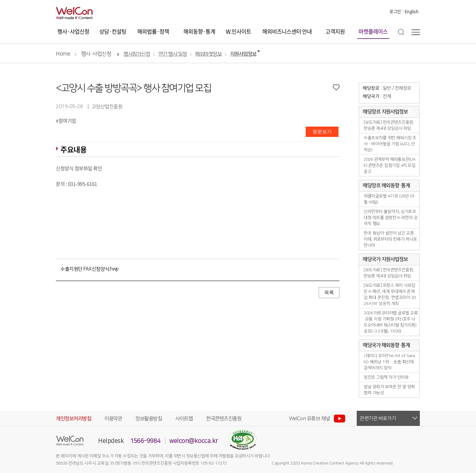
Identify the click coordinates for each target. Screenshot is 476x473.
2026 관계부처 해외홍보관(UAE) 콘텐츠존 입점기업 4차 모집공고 (389, 165)
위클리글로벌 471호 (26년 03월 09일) (389, 199)
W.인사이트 (238, 31)
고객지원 (335, 31)
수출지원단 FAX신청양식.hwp (90, 269)
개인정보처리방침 (73, 419)
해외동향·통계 (199, 31)
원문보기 (322, 132)
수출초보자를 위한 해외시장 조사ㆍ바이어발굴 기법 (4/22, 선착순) (390, 144)
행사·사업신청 (73, 31)
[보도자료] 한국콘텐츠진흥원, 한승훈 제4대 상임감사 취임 (389, 125)
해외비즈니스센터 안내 (287, 31)
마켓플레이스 (373, 31)
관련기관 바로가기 (378, 418)
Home (63, 54)
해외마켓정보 (208, 54)
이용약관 (113, 419)
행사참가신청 (137, 54)
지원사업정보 (243, 54)
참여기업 (67, 121)
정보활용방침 (149, 419)
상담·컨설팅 (113, 31)
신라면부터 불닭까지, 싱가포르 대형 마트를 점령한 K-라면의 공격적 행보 (391, 218)
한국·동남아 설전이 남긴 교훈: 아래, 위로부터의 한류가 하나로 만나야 (390, 239)
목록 (329, 293)
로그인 (395, 11)
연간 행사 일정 (173, 54)
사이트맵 (184, 419)
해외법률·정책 (153, 31)
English (412, 11)
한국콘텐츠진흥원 (224, 419)
